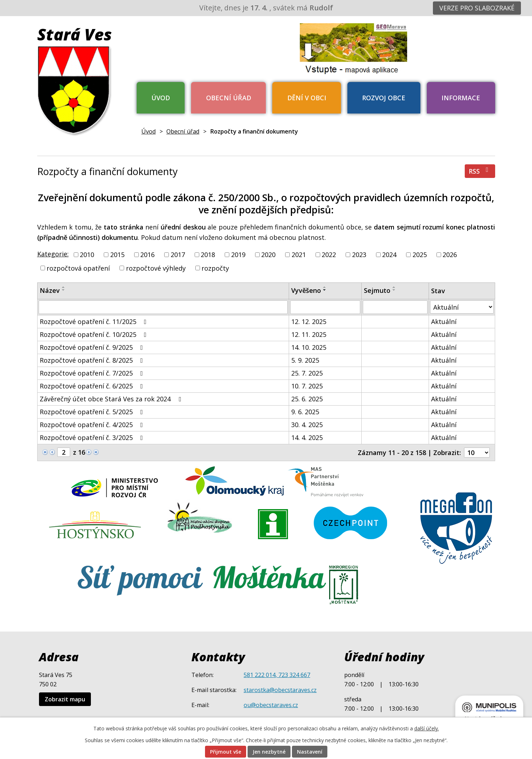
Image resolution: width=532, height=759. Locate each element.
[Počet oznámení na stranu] (477, 453)
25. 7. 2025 (307, 373)
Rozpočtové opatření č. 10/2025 (95, 334)
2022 (329, 255)
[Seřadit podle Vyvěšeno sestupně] (325, 290)
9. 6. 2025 (305, 412)
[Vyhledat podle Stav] (462, 307)
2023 (359, 255)
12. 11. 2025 (309, 334)
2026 (450, 255)
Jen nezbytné (269, 752)
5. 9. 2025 (305, 360)
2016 (147, 255)
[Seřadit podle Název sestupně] (64, 290)
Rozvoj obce (384, 98)
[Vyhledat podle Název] (163, 307)
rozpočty (215, 268)
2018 (208, 255)
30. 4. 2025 (307, 425)
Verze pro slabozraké (477, 8)
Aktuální (444, 322)
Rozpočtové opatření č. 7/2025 (93, 373)
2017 (178, 255)
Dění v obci (307, 98)
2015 (117, 255)
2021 (299, 255)
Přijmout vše (226, 752)
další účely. (427, 728)
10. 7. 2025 (307, 386)
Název (50, 290)
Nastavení (310, 752)
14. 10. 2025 (309, 347)
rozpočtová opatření (78, 268)
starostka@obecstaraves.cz (280, 690)
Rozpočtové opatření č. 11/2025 (95, 322)
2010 (87, 255)
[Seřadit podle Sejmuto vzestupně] (394, 287)
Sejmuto (377, 290)
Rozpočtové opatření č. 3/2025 (93, 437)
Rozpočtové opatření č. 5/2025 (93, 412)
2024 (389, 255)
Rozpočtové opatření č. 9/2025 (93, 347)
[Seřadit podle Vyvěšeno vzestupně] (325, 287)
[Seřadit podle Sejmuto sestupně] (394, 290)
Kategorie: (53, 254)
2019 (238, 255)
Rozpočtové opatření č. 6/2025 (93, 386)
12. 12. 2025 (309, 322)
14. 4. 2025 (307, 437)
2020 (268, 255)
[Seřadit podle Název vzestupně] (64, 287)
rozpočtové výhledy (156, 268)
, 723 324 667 (293, 675)
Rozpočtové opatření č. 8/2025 (93, 360)
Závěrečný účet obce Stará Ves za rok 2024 (112, 399)
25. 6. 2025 (307, 399)
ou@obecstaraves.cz (271, 705)
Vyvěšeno (306, 290)
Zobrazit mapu (65, 699)
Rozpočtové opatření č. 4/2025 (93, 425)
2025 (420, 255)
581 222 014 (260, 675)
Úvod (161, 98)
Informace (461, 98)
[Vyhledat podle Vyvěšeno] (325, 307)
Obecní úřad (229, 98)
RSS (480, 171)
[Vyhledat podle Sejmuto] (395, 307)
